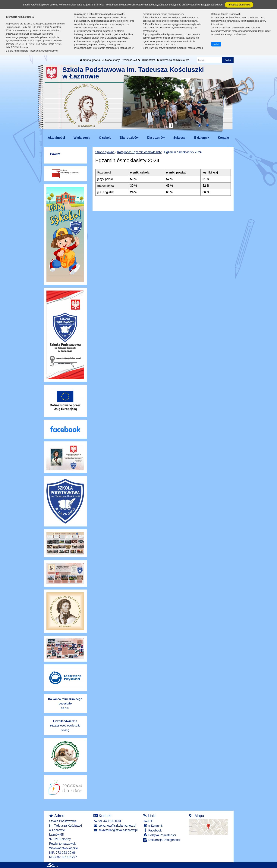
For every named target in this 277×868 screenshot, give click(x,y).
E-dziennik (202, 138)
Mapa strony (111, 60)
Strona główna (90, 60)
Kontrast (149, 60)
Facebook (152, 830)
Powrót (55, 154)
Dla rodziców (129, 138)
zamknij (216, 44)
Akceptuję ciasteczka (239, 5)
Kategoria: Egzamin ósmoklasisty (139, 152)
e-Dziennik (153, 826)
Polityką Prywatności (107, 5)
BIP (148, 821)
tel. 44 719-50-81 (107, 821)
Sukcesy (179, 138)
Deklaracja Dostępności (162, 840)
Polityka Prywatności (159, 835)
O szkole (105, 138)
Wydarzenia (82, 138)
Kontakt (224, 138)
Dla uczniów (156, 138)
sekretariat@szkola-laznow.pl (116, 830)
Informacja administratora (173, 60)
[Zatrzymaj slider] (171, 125)
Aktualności (57, 138)
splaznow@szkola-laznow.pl (115, 826)
